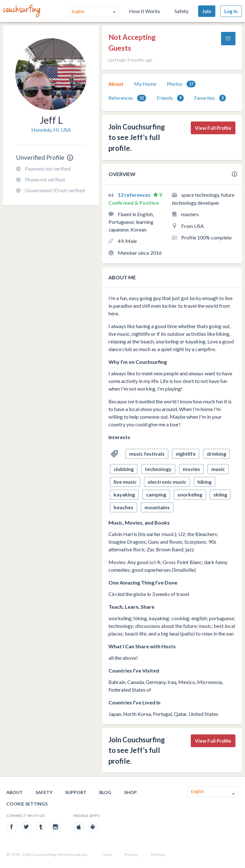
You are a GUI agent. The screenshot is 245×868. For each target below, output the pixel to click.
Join (207, 11)
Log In (231, 11)
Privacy (131, 854)
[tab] (116, 84)
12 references (135, 195)
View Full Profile (213, 128)
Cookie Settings (27, 804)
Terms (107, 854)
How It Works (145, 11)
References (127, 98)
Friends (170, 98)
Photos (181, 84)
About (116, 84)
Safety (182, 11)
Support (76, 792)
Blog (105, 792)
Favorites (210, 98)
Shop (130, 792)
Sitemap (158, 854)
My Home (145, 84)
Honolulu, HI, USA (51, 130)
